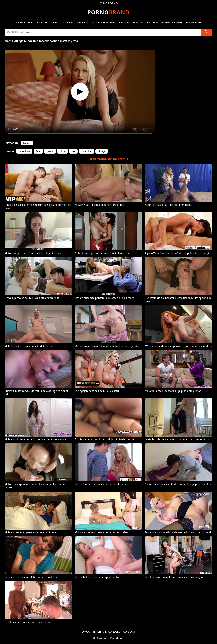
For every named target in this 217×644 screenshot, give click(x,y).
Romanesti (194, 22)
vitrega (102, 151)
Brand (108, 12)
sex (73, 151)
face (38, 151)
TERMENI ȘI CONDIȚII (106, 632)
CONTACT (129, 632)
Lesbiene (123, 22)
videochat (87, 151)
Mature (138, 22)
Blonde (68, 22)
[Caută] (206, 32)
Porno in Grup (172, 22)
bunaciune (24, 151)
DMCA (86, 632)
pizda (62, 151)
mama (50, 151)
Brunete (83, 22)
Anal (56, 22)
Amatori (43, 22)
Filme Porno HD (103, 22)
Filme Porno (24, 22)
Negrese (153, 22)
